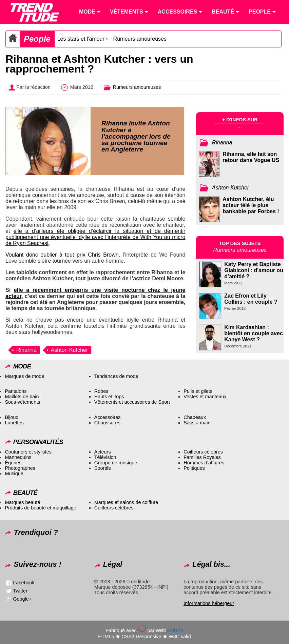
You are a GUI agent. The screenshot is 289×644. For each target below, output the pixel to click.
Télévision (105, 457)
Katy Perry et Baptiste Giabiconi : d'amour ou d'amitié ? (254, 270)
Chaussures (107, 423)
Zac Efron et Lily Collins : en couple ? (251, 299)
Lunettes (14, 423)
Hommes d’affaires (204, 463)
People (37, 39)
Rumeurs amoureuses (140, 39)
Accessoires (108, 417)
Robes (101, 391)
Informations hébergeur (209, 603)
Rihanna (26, 350)
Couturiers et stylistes (28, 452)
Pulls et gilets (198, 391)
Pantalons (16, 391)
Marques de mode (24, 376)
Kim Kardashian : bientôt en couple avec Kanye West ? (253, 333)
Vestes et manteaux (205, 397)
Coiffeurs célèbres (203, 452)
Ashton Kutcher (69, 350)
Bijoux (11, 417)
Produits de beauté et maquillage (40, 508)
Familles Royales (202, 457)
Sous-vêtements (22, 402)
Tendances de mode (116, 376)
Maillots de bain (22, 397)
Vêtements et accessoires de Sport (132, 402)
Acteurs (103, 452)
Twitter (20, 591)
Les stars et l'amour (81, 39)
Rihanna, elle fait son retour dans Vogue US (251, 157)
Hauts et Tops (109, 397)
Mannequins (18, 457)
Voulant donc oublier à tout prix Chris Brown (62, 255)
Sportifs (103, 468)
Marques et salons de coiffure (126, 502)
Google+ (22, 599)
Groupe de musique (116, 463)
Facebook (24, 583)
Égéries (13, 463)
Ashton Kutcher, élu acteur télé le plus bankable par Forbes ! (251, 205)
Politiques (194, 468)
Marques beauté (22, 502)
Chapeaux (195, 417)
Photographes (20, 468)
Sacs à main (197, 423)
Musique (14, 474)
